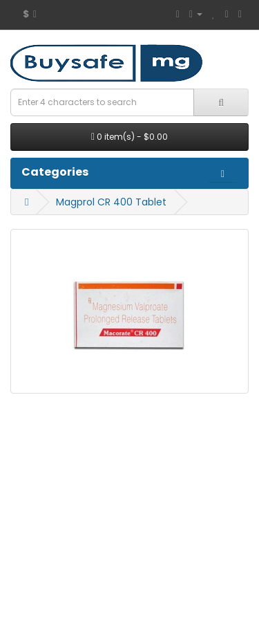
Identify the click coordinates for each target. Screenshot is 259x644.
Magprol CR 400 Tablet (111, 202)
